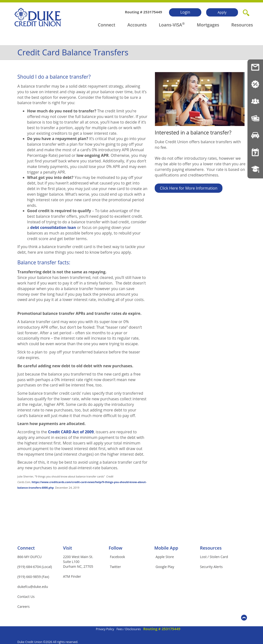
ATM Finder (72, 576)
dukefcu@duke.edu (33, 587)
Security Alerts (211, 567)
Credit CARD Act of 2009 (71, 432)
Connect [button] (107, 25)
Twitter (116, 567)
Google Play (165, 567)
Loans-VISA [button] (170, 25)
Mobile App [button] (166, 548)
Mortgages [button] (208, 25)
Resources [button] (242, 25)
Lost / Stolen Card (214, 557)
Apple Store (165, 557)
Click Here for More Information (189, 188)
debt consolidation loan (53, 227)
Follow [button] (116, 548)
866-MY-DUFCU (30, 557)
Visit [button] (68, 548)
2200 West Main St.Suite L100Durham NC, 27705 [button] (78, 562)
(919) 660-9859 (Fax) (33, 577)
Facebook (118, 557)
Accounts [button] (137, 25)
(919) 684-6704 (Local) (35, 567)
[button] (246, 12)
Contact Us (26, 597)
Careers (24, 606)
